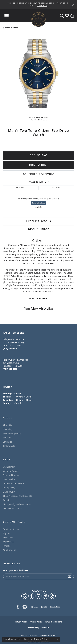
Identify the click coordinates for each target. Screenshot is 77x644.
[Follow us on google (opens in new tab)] (24, 596)
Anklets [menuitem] (6, 500)
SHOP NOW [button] (42, 6)
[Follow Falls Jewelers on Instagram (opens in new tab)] (38, 596)
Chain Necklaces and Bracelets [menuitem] (17, 496)
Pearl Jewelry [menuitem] (9, 488)
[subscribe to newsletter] (70, 577)
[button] (62, 16)
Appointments (10, 550)
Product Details (39, 221)
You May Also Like (39, 309)
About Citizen (39, 229)
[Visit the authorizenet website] (25, 607)
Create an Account (12, 529)
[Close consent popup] (58, 639)
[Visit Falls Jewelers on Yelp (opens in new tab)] (53, 596)
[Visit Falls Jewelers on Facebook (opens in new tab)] (31, 596)
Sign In (6, 533)
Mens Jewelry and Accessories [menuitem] (17, 504)
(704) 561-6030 (38, 120)
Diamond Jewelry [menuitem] (11, 475)
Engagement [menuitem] (9, 467)
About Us (7, 425)
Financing (8, 429)
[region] (38, 74)
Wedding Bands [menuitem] (10, 471)
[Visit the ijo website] (44, 607)
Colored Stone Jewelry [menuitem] (13, 483)
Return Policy (21, 622)
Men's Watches (12, 28)
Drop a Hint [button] (39, 165)
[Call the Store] (10, 348)
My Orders (8, 537)
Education (8, 442)
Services (7, 438)
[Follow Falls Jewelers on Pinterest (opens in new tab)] (46, 596)
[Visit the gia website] (34, 607)
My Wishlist (8, 542)
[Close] (73, 5)
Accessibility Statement (38, 627)
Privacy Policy (36, 622)
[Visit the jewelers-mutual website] (55, 607)
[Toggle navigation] (7, 16)
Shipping (21, 188)
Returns (57, 188)
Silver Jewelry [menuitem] (9, 492)
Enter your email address (16, 570)
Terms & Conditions (53, 622)
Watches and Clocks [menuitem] (12, 508)
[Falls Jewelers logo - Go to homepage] (38, 19)
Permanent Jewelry (12, 433)
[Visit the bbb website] (18, 607)
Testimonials (9, 446)
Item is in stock (38, 203)
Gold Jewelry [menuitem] (9, 479)
